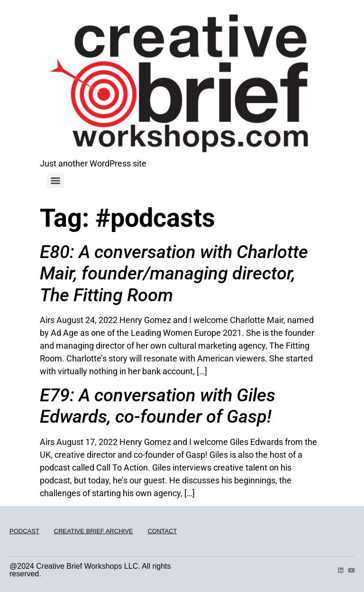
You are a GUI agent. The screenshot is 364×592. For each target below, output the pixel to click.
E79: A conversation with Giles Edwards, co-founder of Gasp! (158, 406)
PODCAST (24, 531)
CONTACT (162, 531)
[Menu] (55, 181)
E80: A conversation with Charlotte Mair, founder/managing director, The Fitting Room (174, 273)
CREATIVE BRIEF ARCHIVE (94, 531)
